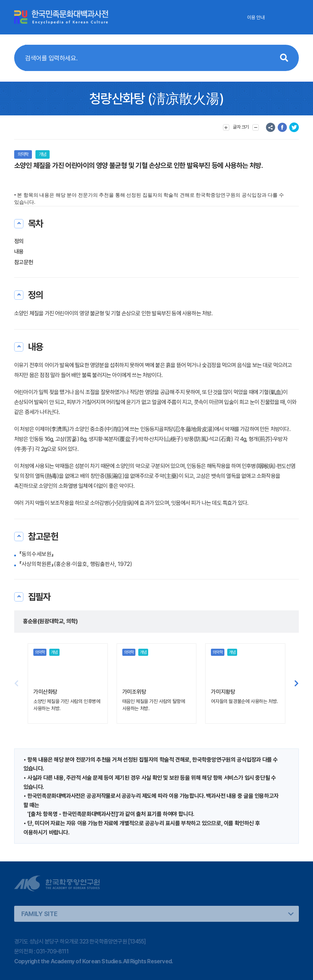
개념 (43, 154)
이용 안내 (256, 17)
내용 (19, 252)
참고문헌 (24, 262)
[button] (297, 684)
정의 (19, 241)
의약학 (23, 154)
